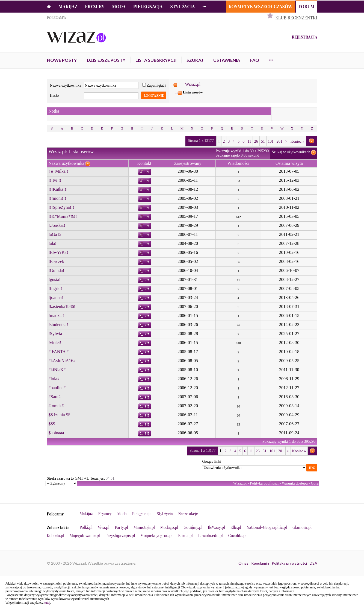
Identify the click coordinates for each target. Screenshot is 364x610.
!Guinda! (57, 270)
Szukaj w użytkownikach (291, 152)
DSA (313, 563)
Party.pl (121, 527)
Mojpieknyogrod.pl (156, 536)
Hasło (54, 96)
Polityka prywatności (289, 563)
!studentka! (58, 325)
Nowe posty (62, 60)
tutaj (47, 603)
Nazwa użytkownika (66, 85)
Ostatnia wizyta (289, 163)
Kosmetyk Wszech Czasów (261, 6)
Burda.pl (185, 536)
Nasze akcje (188, 514)
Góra (315, 483)
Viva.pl (104, 527)
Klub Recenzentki (296, 18)
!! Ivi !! (55, 180)
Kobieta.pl (56, 536)
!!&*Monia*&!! (63, 216)
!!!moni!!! (57, 198)
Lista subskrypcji (156, 60)
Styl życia (182, 6)
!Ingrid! (55, 288)
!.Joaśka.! (57, 225)
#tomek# (56, 406)
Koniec (298, 141)
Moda (119, 6)
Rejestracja (304, 37)
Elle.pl (236, 527)
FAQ (255, 60)
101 (271, 141)
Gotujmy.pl (193, 527)
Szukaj (195, 60)
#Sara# (55, 397)
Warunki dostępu (295, 483)
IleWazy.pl (216, 527)
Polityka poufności (264, 483)
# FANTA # (59, 352)
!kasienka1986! (62, 307)
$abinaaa (56, 433)
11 (249, 141)
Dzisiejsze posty (106, 60)
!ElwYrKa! (58, 252)
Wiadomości (238, 163)
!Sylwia (55, 334)
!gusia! (55, 279)
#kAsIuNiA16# (62, 361)
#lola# (54, 379)
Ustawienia (227, 60)
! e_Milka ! (58, 171)
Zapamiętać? (154, 85)
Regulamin (260, 563)
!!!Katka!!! (58, 189)
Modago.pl (169, 527)
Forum (307, 6)
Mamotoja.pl (144, 527)
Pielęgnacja (148, 6)
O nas (243, 563)
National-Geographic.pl (267, 527)
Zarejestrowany (188, 163)
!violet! (55, 343)
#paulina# (57, 388)
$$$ (52, 424)
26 (256, 141)
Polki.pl (86, 527)
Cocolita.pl (237, 536)
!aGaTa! (56, 234)
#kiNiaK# (57, 370)
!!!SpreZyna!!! (61, 207)
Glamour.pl (302, 527)
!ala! (53, 243)
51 (263, 141)
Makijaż (68, 6)
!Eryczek (57, 261)
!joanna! (56, 297)
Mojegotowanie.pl (85, 536)
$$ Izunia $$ (60, 415)
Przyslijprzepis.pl (120, 536)
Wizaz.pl (193, 84)
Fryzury (95, 6)
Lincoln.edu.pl (211, 536)
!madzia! (56, 316)
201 (279, 141)
